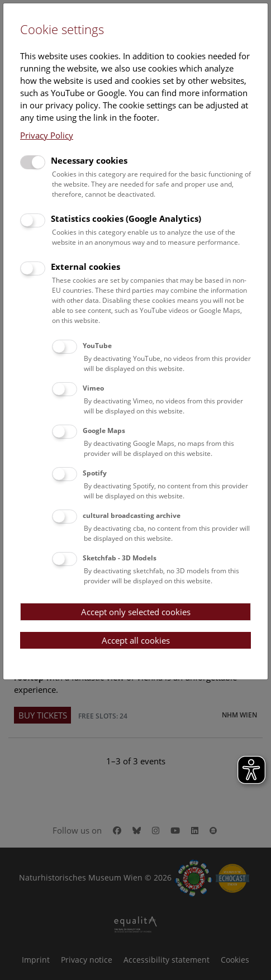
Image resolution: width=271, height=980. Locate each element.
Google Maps (104, 430)
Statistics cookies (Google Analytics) (126, 218)
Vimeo (93, 388)
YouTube (97, 346)
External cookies (85, 267)
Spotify (95, 473)
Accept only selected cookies (136, 612)
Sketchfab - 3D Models (120, 558)
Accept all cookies (136, 640)
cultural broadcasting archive (132, 515)
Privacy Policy (47, 135)
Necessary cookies (89, 160)
